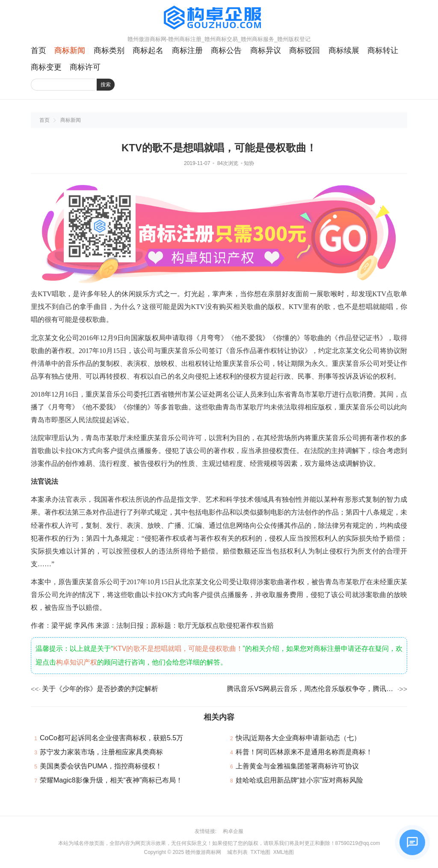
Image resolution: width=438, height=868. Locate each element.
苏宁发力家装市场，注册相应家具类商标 (101, 752)
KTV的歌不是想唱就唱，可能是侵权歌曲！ (178, 649)
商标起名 (148, 50)
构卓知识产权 (77, 662)
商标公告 (226, 50)
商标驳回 (305, 50)
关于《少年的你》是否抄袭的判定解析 (100, 689)
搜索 (106, 85)
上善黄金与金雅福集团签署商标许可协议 (297, 766)
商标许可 (85, 67)
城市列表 (237, 852)
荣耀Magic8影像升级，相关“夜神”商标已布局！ (111, 780)
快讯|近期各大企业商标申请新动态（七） (298, 738)
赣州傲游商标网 (203, 852)
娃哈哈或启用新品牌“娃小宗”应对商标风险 (300, 780)
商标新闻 (70, 50)
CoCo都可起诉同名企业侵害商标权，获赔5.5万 (111, 738)
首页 (38, 50)
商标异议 (266, 50)
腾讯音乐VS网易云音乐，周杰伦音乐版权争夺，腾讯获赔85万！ (311, 689)
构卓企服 (233, 831)
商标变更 (46, 67)
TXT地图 (260, 852)
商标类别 (109, 50)
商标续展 (344, 50)
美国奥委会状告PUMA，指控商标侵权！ (101, 766)
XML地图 (284, 852)
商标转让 (383, 50)
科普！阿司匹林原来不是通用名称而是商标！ (304, 752)
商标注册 (187, 50)
